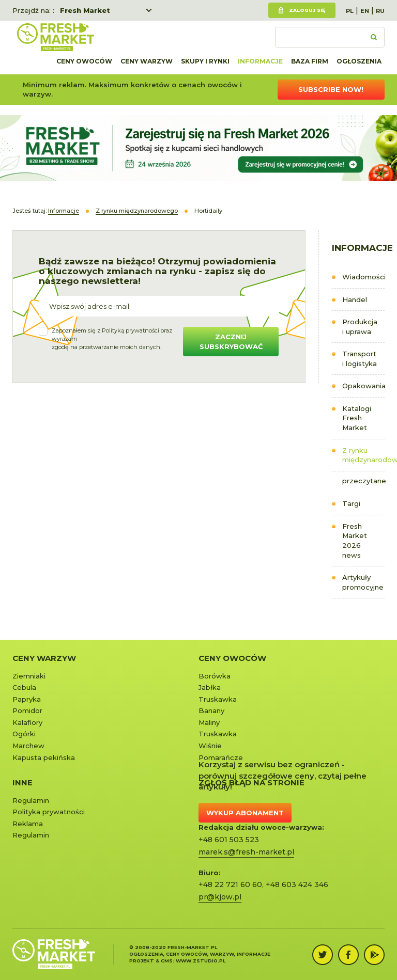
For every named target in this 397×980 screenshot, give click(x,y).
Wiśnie (210, 746)
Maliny (209, 722)
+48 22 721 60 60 (230, 884)
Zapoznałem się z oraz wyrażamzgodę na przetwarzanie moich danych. (112, 338)
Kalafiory (27, 722)
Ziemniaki (29, 676)
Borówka (215, 676)
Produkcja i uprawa (360, 327)
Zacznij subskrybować (231, 342)
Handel (355, 299)
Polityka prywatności (49, 812)
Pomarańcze (221, 757)
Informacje (260, 61)
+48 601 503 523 (229, 840)
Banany (211, 710)
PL (350, 11)
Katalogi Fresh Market (357, 418)
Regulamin (31, 800)
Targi (351, 503)
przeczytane (364, 481)
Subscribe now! (331, 89)
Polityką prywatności (131, 330)
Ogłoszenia (359, 61)
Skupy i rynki (205, 61)
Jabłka (210, 687)
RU (380, 11)
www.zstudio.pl (201, 961)
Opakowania (364, 386)
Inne (22, 783)
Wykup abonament (245, 813)
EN (365, 11)
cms (167, 961)
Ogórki (24, 734)
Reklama (28, 824)
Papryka (27, 699)
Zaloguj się (307, 10)
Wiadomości (364, 277)
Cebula (24, 687)
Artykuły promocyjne (363, 582)
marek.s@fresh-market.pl (246, 852)
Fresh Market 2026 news (355, 541)
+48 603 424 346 (297, 884)
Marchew (28, 746)
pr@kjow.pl (220, 897)
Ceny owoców (84, 61)
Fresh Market (85, 10)
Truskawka (218, 699)
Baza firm (310, 61)
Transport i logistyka (360, 359)
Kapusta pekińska (44, 757)
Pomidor (27, 710)
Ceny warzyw (147, 61)
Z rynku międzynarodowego (364, 455)
